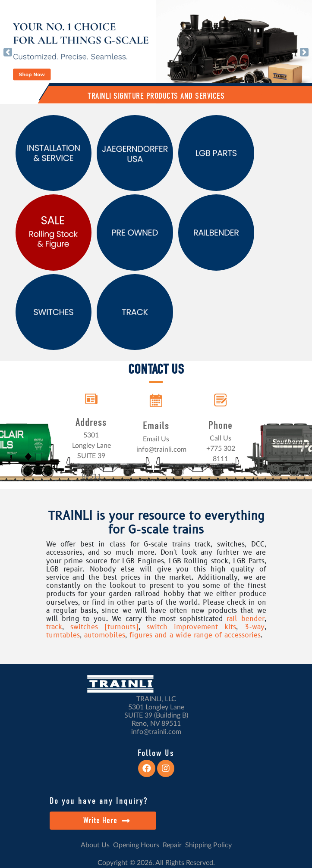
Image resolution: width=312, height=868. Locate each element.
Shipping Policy (208, 845)
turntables (63, 635)
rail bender (245, 619)
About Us (95, 845)
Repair (172, 845)
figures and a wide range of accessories (195, 635)
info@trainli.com (161, 450)
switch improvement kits (191, 627)
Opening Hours (136, 845)
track (54, 627)
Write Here (107, 820)
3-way (255, 627)
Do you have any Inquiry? (99, 801)
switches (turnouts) (104, 627)
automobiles (105, 635)
